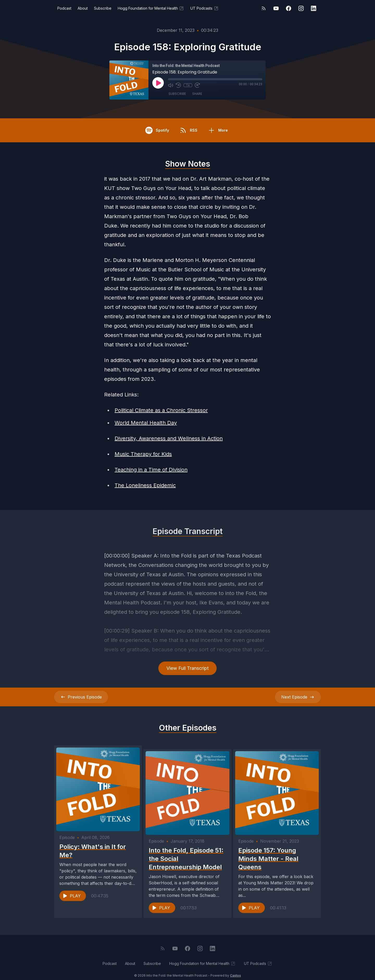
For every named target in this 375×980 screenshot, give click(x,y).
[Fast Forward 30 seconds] (197, 85)
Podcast (64, 8)
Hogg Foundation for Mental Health (151, 8)
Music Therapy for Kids (143, 454)
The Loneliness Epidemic (145, 485)
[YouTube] (276, 8)
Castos (235, 969)
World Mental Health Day (146, 423)
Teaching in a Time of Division (151, 470)
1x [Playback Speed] (188, 85)
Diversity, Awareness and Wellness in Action (169, 438)
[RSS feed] (264, 8)
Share (197, 94)
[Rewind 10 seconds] (178, 85)
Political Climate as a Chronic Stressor (161, 410)
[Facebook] (289, 8)
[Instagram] (301, 8)
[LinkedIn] (314, 8)
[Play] (158, 83)
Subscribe (103, 8)
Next (298, 697)
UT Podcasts (205, 8)
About (83, 8)
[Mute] (171, 85)
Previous (81, 697)
